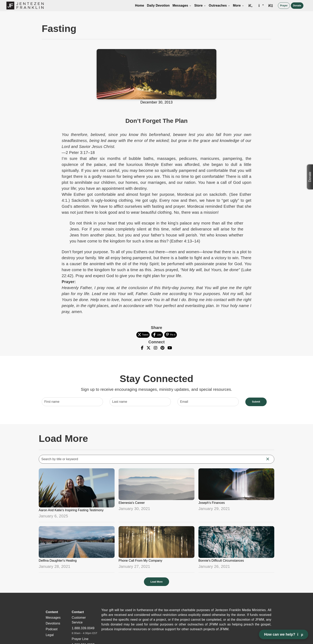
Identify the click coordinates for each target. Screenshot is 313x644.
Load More (157, 582)
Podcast (52, 629)
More (239, 5)
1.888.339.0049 (83, 628)
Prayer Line (80, 639)
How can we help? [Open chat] (284, 634)
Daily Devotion (158, 5)
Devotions (53, 623)
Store (200, 5)
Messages (182, 5)
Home (140, 5)
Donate (297, 6)
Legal (50, 635)
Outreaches (219, 5)
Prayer (284, 6)
